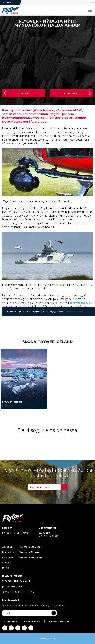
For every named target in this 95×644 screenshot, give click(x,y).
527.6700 (7, 581)
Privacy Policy (33, 621)
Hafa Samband (22, 581)
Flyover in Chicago (29, 552)
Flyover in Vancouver (31, 557)
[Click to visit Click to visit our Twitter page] (18, 628)
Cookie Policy (11, 621)
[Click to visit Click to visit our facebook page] (5, 628)
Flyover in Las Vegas (30, 547)
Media (6, 568)
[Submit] (54, 613)
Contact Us (8, 552)
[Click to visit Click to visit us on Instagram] (11, 628)
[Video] (47, 61)
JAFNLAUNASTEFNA (12, 587)
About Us (7, 547)
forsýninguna (78, 303)
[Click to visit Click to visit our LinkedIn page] (31, 628)
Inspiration (8, 557)
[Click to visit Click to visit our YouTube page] (24, 628)
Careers (7, 563)
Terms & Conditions (58, 621)
